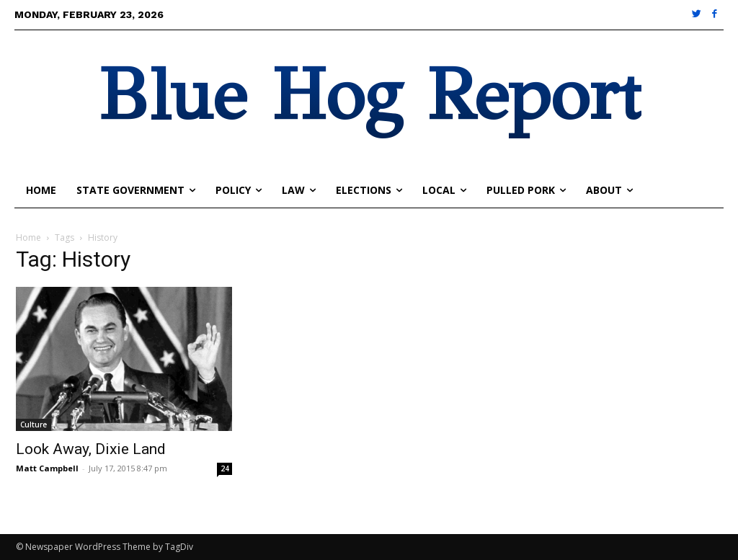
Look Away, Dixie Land (91, 449)
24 (225, 468)
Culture (34, 425)
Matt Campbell (47, 468)
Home (28, 237)
